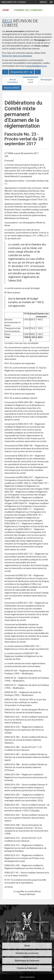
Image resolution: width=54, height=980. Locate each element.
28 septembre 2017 (21, 72)
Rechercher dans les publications (17, 56)
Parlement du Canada (14, 2)
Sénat (6, 10)
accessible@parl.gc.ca (37, 66)
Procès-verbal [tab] (31, 81)
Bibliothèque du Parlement (27, 961)
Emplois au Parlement (27, 968)
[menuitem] (43, 2)
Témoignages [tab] (46, 80)
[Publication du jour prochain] (38, 72)
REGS (7, 21)
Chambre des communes (28, 10)
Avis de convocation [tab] (13, 81)
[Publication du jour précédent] (5, 72)
